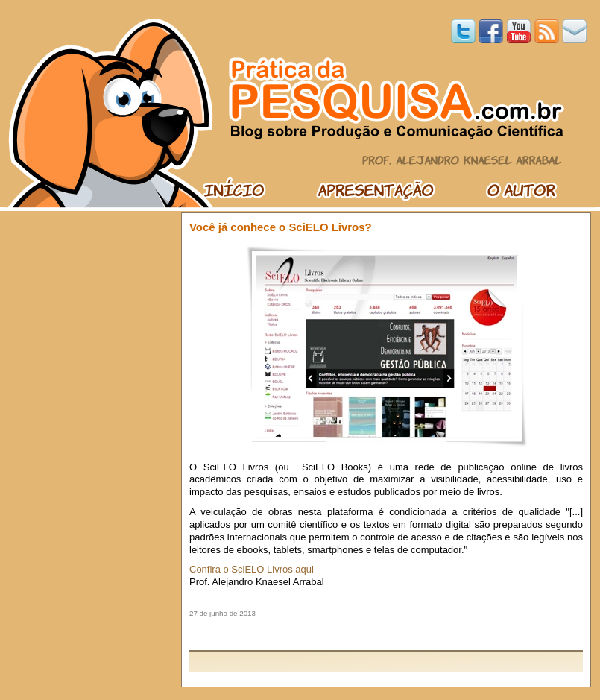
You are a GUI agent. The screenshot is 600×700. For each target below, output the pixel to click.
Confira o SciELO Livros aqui (252, 569)
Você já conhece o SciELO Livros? (281, 227)
